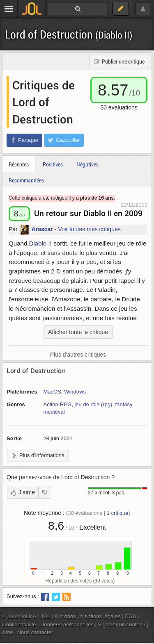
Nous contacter (35, 632)
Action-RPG (58, 404)
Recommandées (26, 180)
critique (118, 513)
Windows (75, 392)
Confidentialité (19, 625)
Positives (53, 164)
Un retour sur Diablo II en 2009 (88, 213)
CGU (131, 616)
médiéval (54, 412)
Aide (7, 632)
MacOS (52, 392)
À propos (65, 616)
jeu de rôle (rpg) (93, 404)
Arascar (42, 229)
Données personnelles (67, 625)
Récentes (19, 164)
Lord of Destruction (69, 34)
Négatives (87, 164)
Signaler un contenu (122, 625)
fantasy (124, 404)
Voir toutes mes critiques (89, 229)
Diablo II (40, 243)
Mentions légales (100, 616)
